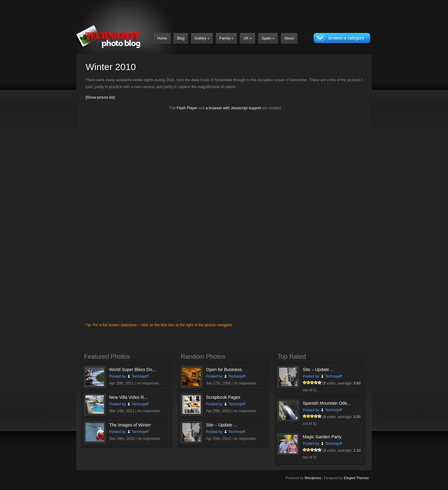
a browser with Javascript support (233, 108)
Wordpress (313, 478)
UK (247, 38)
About (289, 38)
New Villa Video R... (128, 397)
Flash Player (187, 108)
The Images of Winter (130, 425)
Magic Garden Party (322, 437)
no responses (148, 383)
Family (226, 38)
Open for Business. (224, 370)
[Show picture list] (100, 97)
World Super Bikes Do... (132, 370)
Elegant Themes (356, 478)
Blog (181, 38)
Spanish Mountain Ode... (327, 403)
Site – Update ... (222, 425)
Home (162, 38)
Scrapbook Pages (223, 397)
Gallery (202, 38)
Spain (268, 38)
